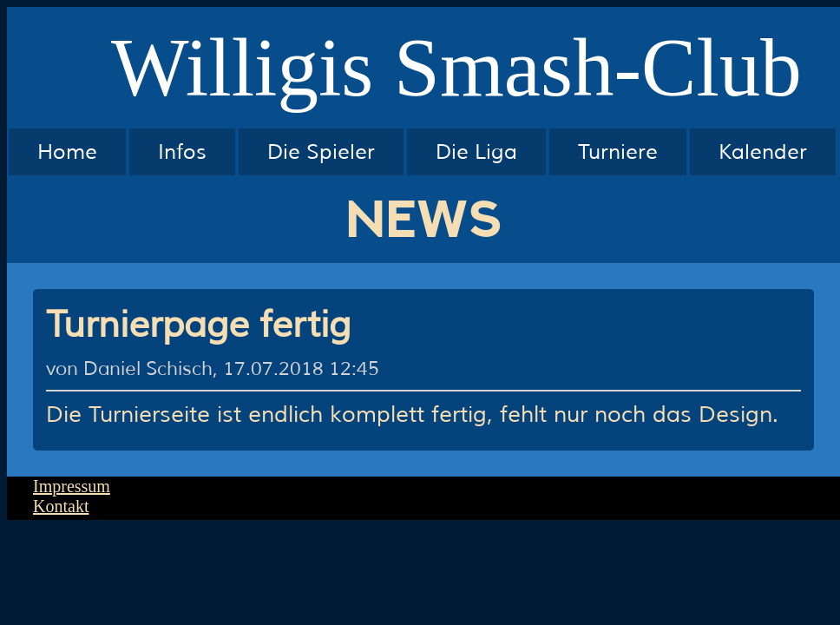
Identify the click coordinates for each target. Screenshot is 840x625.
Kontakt (61, 506)
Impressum (72, 486)
